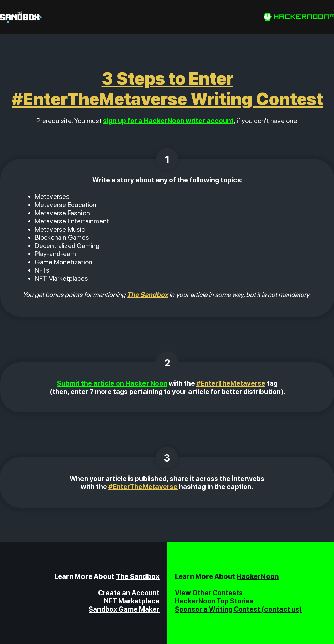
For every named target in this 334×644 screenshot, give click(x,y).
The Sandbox (138, 576)
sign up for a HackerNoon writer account (168, 121)
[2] (167, 362)
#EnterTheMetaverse (231, 383)
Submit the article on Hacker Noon (112, 383)
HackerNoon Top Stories (214, 601)
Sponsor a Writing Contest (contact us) (238, 609)
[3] (167, 458)
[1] (167, 159)
